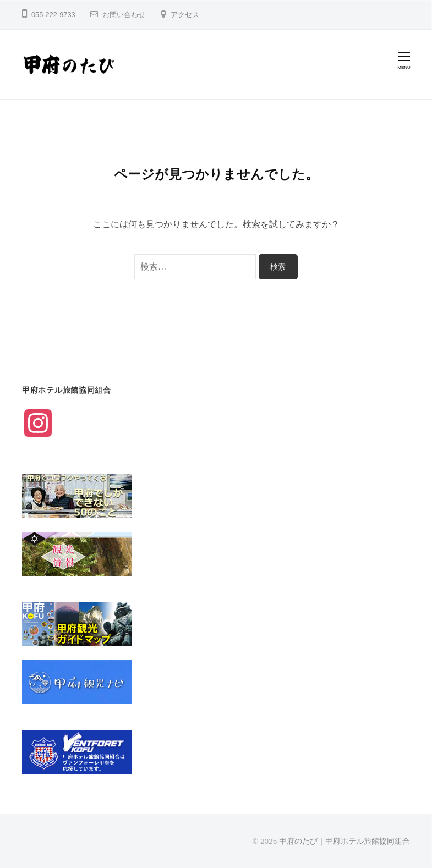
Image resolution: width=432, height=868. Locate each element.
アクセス (185, 15)
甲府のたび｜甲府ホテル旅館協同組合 (344, 841)
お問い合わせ (124, 15)
